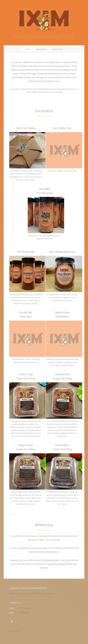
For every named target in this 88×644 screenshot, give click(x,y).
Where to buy (57, 49)
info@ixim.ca (24, 613)
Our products (41, 49)
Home (28, 49)
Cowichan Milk (52, 560)
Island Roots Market (57, 564)
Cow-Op (64, 560)
